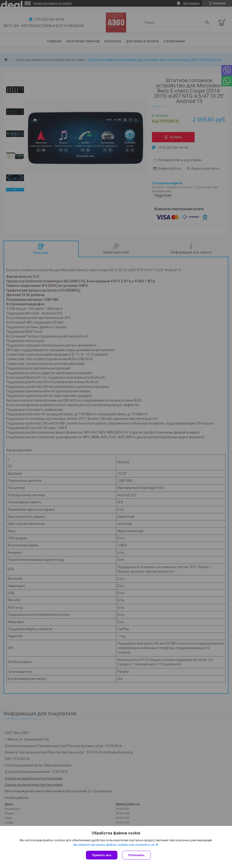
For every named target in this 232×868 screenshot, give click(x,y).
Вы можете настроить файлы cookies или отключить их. (114, 845)
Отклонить (136, 855)
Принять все (102, 855)
